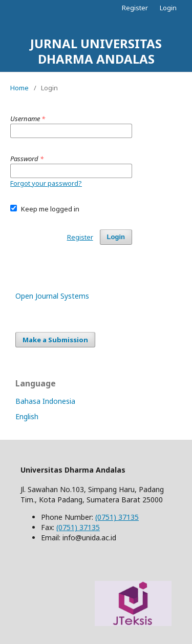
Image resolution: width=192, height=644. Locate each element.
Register (135, 8)
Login (168, 8)
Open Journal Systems (52, 296)
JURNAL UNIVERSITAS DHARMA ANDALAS (96, 51)
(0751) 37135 (117, 517)
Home (19, 88)
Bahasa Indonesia (45, 401)
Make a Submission (55, 340)
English (27, 416)
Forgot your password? (46, 183)
